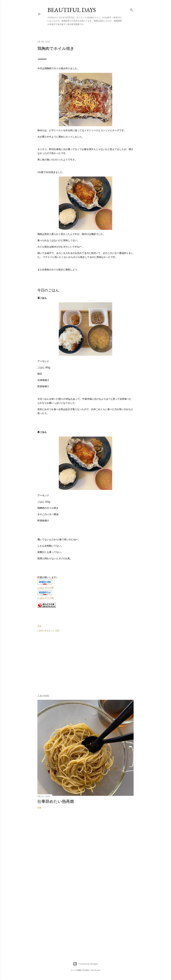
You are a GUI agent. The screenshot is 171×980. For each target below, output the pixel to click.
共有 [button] (39, 626)
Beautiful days (72, 10)
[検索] (132, 9)
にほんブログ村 (46, 588)
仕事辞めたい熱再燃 (56, 801)
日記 (57, 631)
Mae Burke (95, 970)
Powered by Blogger (85, 964)
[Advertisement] (62, 662)
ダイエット (49, 631)
